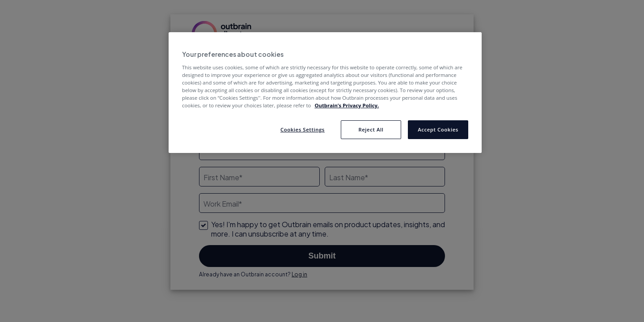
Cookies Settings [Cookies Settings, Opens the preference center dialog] (303, 129)
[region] (325, 93)
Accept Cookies (438, 129)
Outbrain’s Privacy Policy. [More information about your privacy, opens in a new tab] (347, 105)
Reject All (371, 129)
